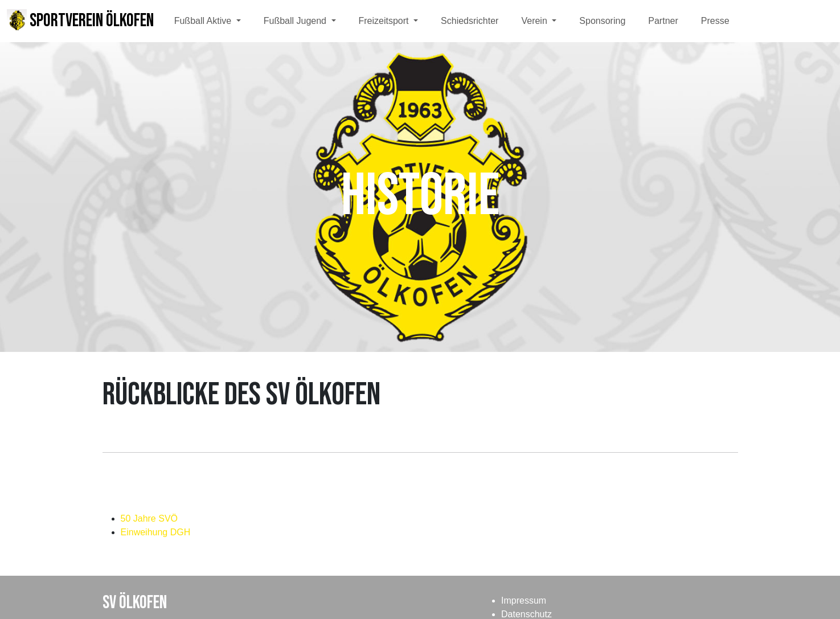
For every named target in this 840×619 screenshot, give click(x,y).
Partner (663, 21)
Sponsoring (602, 21)
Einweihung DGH (156, 532)
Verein (535, 21)
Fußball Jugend (296, 21)
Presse (715, 21)
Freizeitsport (385, 21)
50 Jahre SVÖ (149, 518)
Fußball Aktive (204, 21)
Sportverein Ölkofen (80, 21)
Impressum (524, 600)
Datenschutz (526, 614)
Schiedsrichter (470, 21)
